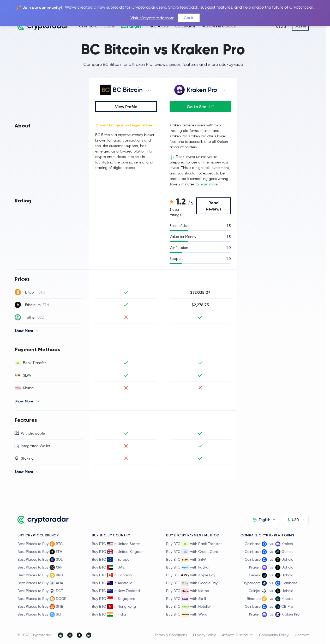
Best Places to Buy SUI (39, 614)
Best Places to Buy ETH (40, 552)
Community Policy (274, 635)
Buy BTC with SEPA (186, 560)
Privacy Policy (204, 635)
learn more (209, 184)
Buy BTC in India (109, 614)
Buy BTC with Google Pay (192, 583)
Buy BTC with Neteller (189, 607)
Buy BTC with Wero (187, 614)
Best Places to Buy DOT (40, 591)
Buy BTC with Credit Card (192, 552)
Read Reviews (214, 206)
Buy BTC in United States (116, 544)
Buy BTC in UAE (108, 567)
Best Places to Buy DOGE (42, 599)
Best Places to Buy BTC (40, 544)
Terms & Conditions (171, 635)
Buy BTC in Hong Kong (114, 606)
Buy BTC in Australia (112, 583)
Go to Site (200, 107)
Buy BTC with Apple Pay (191, 575)
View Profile (126, 107)
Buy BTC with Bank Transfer (194, 544)
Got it (189, 18)
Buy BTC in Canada (112, 575)
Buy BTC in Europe (111, 559)
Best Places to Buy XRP (40, 567)
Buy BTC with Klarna (188, 591)
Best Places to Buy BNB (40, 575)
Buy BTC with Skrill (186, 599)
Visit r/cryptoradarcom (152, 18)
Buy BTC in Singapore (113, 599)
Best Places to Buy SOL (40, 560)
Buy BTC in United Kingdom (118, 552)
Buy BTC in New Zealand (116, 591)
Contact (302, 635)
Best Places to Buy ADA (40, 583)
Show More (24, 331)
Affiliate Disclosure (237, 635)
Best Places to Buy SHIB (40, 607)
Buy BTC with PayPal (188, 567)
